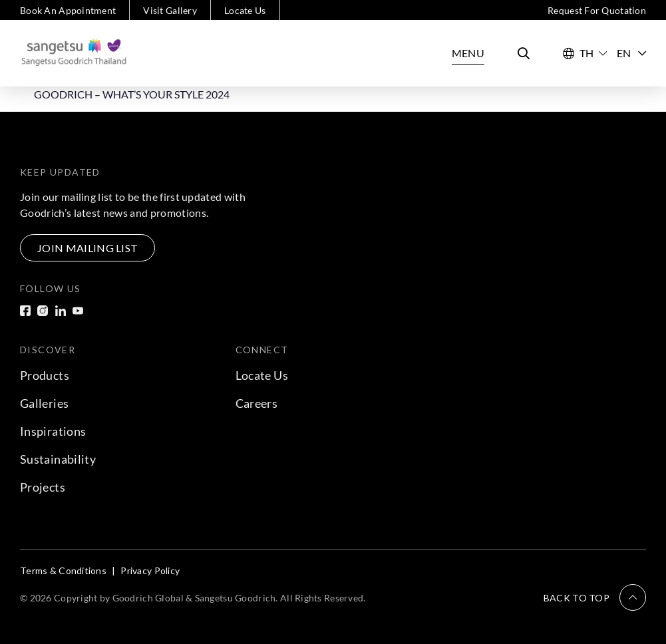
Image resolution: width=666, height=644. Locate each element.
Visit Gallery (170, 10)
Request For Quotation (597, 10)
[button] (595, 597)
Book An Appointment (68, 10)
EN (631, 53)
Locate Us (245, 10)
